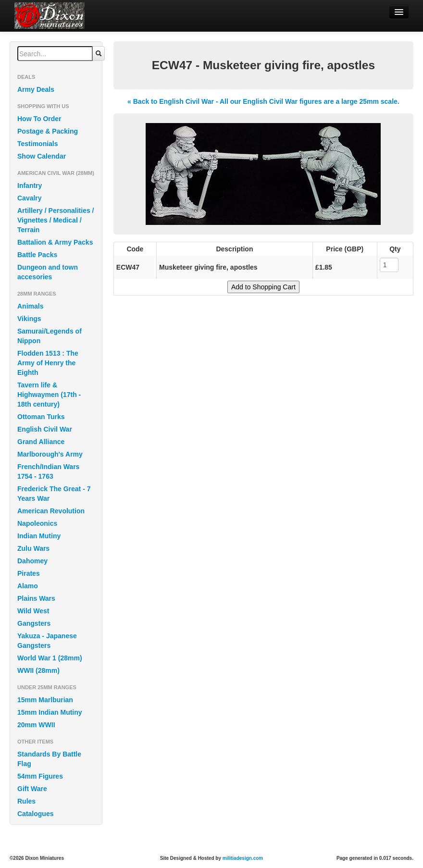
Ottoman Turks (41, 417)
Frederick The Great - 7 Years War (54, 494)
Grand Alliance (41, 442)
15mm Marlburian (45, 700)
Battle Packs (37, 255)
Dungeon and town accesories (48, 272)
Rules (26, 801)
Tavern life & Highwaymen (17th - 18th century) (49, 395)
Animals (30, 306)
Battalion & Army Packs (55, 242)
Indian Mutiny (39, 536)
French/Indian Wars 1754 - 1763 (48, 471)
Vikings (29, 319)
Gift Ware (32, 789)
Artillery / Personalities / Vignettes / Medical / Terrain (56, 220)
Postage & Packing (48, 131)
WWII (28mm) (38, 670)
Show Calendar (42, 156)
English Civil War (45, 429)
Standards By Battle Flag (49, 759)
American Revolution (51, 511)
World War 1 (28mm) (50, 658)
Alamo (28, 586)
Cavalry (30, 198)
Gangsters (34, 623)
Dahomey (32, 561)
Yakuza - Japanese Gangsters (47, 641)
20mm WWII (36, 725)
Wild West (33, 611)
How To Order (39, 119)
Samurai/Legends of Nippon (50, 336)
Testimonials (38, 144)
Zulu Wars (33, 548)
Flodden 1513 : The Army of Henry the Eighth (48, 363)
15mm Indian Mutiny (50, 712)
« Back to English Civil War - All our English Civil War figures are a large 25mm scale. (263, 101)
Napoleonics (37, 523)
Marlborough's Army (50, 454)
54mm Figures (40, 776)
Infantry (30, 186)
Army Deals (36, 89)
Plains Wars (36, 598)
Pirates (29, 573)
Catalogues (35, 814)
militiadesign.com (243, 858)
